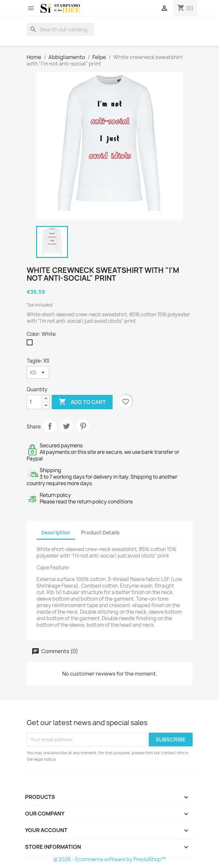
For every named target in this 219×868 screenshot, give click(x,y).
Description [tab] (56, 533)
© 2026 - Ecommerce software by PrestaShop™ (109, 859)
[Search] (61, 29)
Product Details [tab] (100, 533)
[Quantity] (34, 402)
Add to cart (82, 402)
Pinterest (83, 426)
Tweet (66, 426)
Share (50, 426)
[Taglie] (38, 372)
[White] (31, 344)
